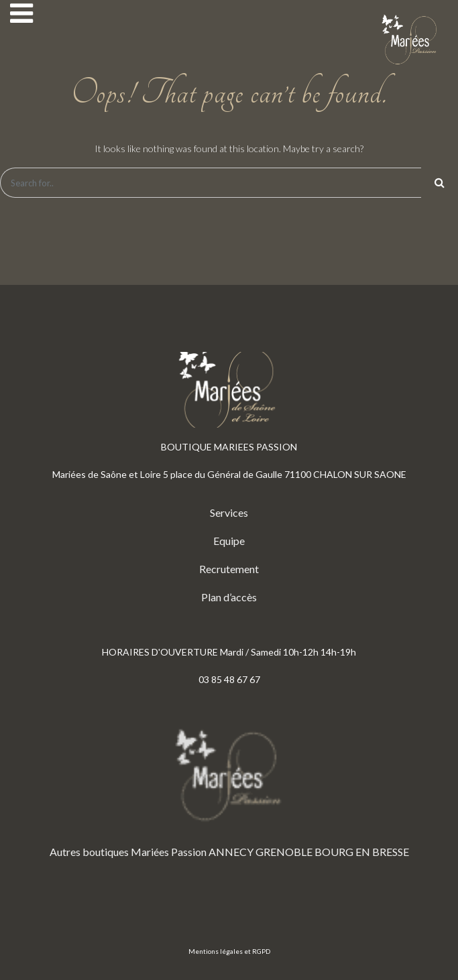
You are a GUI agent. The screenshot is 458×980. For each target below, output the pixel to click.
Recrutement (229, 569)
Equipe (229, 541)
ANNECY (231, 852)
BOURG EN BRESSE (362, 852)
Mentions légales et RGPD (229, 951)
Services (229, 512)
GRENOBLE (284, 852)
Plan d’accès (229, 597)
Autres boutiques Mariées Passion (128, 852)
